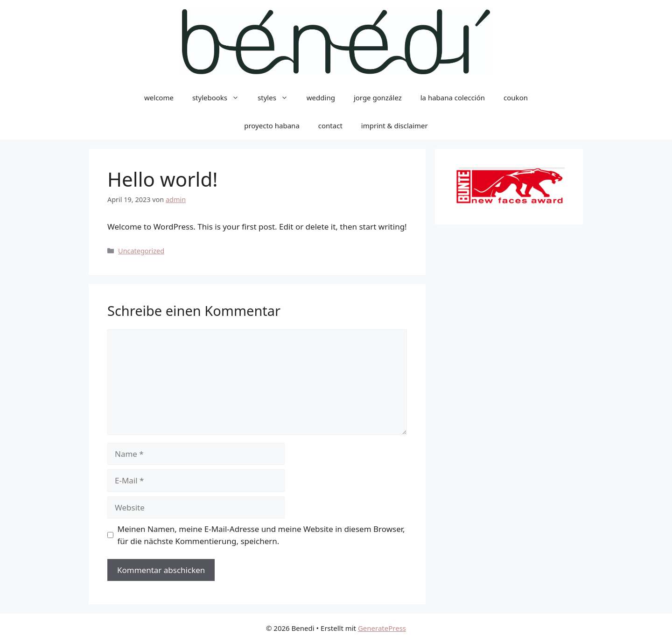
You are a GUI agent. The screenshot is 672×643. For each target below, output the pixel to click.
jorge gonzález (378, 98)
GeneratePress (382, 628)
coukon (516, 98)
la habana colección (453, 98)
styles (277, 98)
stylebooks (220, 98)
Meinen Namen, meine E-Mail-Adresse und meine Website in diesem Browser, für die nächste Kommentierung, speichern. (261, 535)
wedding (321, 98)
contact (330, 126)
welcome (159, 98)
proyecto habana (272, 126)
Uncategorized (141, 251)
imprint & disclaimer (395, 126)
